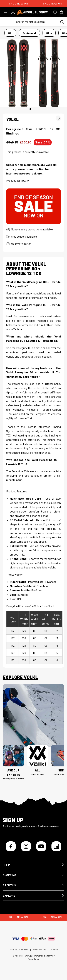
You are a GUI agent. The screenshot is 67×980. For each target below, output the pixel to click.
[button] (33, 865)
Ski (10, 33)
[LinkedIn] (56, 846)
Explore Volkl (20, 677)
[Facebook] (11, 846)
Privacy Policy (39, 950)
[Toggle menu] (7, 12)
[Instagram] (26, 846)
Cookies (54, 950)
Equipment (29, 33)
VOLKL (12, 119)
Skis (49, 33)
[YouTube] (41, 846)
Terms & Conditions (19, 950)
